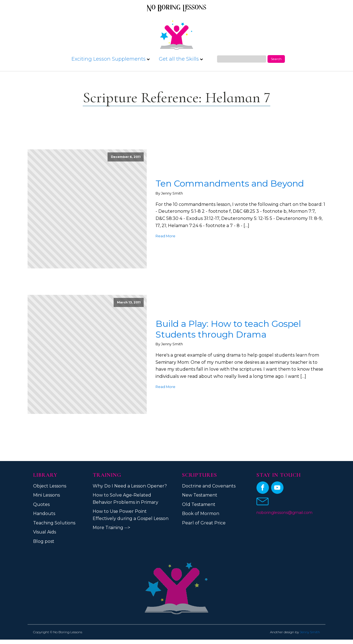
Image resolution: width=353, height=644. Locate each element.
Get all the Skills (181, 59)
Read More (165, 236)
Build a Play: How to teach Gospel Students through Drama (228, 329)
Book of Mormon (201, 514)
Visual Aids (45, 532)
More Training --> (111, 528)
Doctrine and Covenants (209, 486)
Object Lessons (50, 486)
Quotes (41, 504)
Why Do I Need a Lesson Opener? (130, 486)
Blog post (44, 541)
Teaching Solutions (54, 523)
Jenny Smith (310, 632)
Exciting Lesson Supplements (111, 59)
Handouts (44, 514)
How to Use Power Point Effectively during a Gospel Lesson (131, 515)
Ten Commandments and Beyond (230, 184)
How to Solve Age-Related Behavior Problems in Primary (125, 499)
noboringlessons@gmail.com (284, 513)
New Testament (200, 495)
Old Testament (199, 504)
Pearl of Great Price (204, 523)
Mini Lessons (46, 495)
